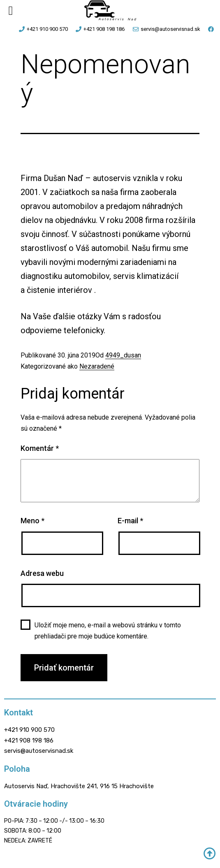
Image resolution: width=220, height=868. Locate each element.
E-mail (130, 521)
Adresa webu (42, 573)
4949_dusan (123, 355)
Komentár (40, 448)
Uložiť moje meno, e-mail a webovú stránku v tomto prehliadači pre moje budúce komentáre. (108, 631)
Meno (32, 521)
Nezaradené (97, 366)
